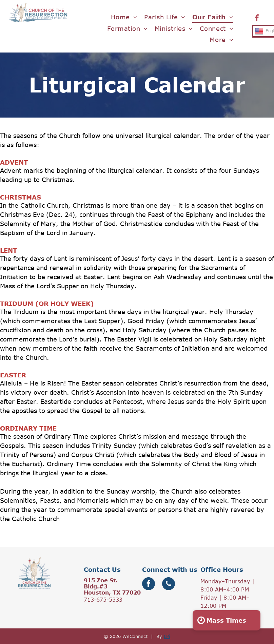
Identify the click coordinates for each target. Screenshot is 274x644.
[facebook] (257, 19)
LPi (167, 636)
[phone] (169, 585)
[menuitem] (124, 17)
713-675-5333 (103, 600)
